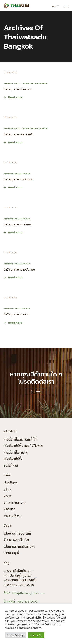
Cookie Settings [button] (15, 635)
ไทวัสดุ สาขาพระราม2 (18, 134)
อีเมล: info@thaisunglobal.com (24, 593)
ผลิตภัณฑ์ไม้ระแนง (16, 452)
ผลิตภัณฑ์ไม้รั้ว (13, 459)
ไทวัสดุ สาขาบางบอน (18, 89)
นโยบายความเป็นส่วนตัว (19, 546)
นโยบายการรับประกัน (17, 533)
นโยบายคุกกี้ (11, 553)
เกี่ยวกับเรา (10, 483)
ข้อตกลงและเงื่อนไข (16, 540)
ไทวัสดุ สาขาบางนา (16, 314)
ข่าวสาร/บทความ (15, 503)
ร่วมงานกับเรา (12, 516)
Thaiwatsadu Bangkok (34, 83)
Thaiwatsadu (11, 83)
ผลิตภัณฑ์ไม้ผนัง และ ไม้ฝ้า (21, 439)
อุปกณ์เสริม (11, 465)
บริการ (8, 490)
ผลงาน (8, 496)
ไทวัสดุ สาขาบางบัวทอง (19, 269)
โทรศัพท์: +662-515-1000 (21, 601)
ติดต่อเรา (9, 509)
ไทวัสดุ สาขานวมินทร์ (18, 224)
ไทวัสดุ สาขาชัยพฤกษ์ (18, 179)
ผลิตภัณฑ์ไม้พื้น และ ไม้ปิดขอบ (23, 446)
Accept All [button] (36, 635)
